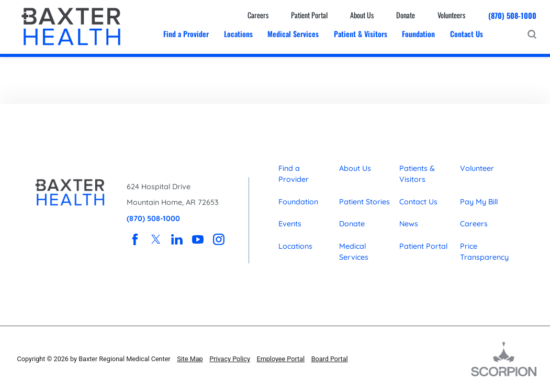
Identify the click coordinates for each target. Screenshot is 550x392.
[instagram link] (219, 239)
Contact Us (418, 202)
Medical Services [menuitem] (293, 34)
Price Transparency (484, 252)
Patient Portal (423, 246)
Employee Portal (281, 359)
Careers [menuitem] (258, 15)
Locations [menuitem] (238, 34)
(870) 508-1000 (512, 15)
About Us (355, 168)
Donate (352, 224)
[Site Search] (532, 34)
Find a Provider (294, 174)
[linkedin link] (177, 239)
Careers (474, 224)
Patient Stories (364, 202)
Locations (295, 246)
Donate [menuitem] (406, 15)
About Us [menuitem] (362, 15)
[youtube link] (198, 239)
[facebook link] (135, 239)
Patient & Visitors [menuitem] (361, 34)
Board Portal (330, 359)
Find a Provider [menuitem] (186, 34)
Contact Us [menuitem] (467, 34)
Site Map (190, 359)
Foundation (298, 202)
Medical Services (354, 252)
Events (290, 224)
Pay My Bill (479, 202)
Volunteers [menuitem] (451, 15)
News (409, 224)
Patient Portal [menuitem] (309, 15)
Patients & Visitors (417, 174)
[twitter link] (156, 239)
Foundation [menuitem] (418, 34)
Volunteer (477, 168)
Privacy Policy (230, 359)
